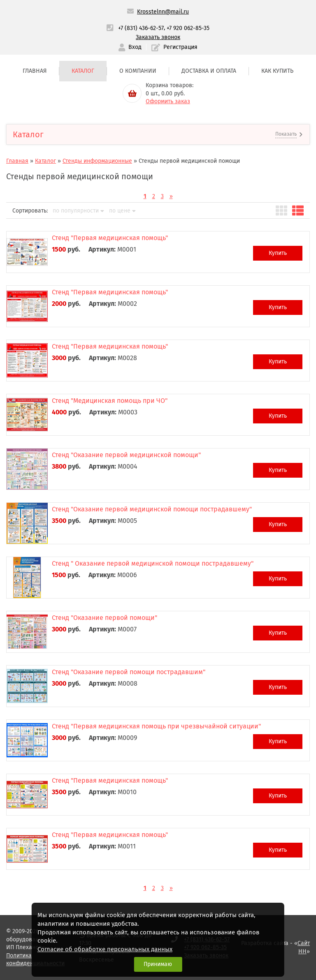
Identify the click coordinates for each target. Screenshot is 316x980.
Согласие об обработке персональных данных (105, 949)
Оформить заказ (168, 101)
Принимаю (158, 964)
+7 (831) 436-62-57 (141, 28)
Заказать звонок (158, 37)
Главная (35, 71)
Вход (130, 47)
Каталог (83, 71)
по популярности (78, 211)
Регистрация (174, 47)
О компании (138, 71)
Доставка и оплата (209, 71)
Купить (278, 253)
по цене (122, 211)
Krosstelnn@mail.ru (163, 12)
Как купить (277, 71)
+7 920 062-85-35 (188, 28)
